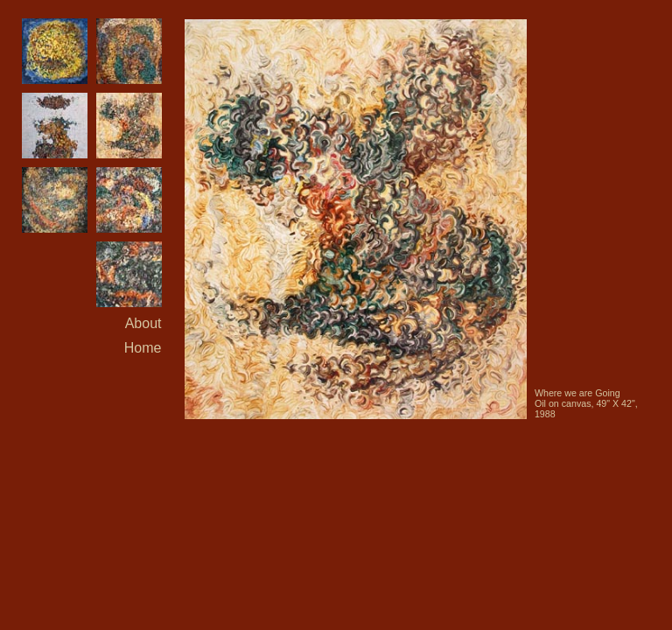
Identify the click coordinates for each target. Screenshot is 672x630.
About (143, 323)
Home (143, 348)
